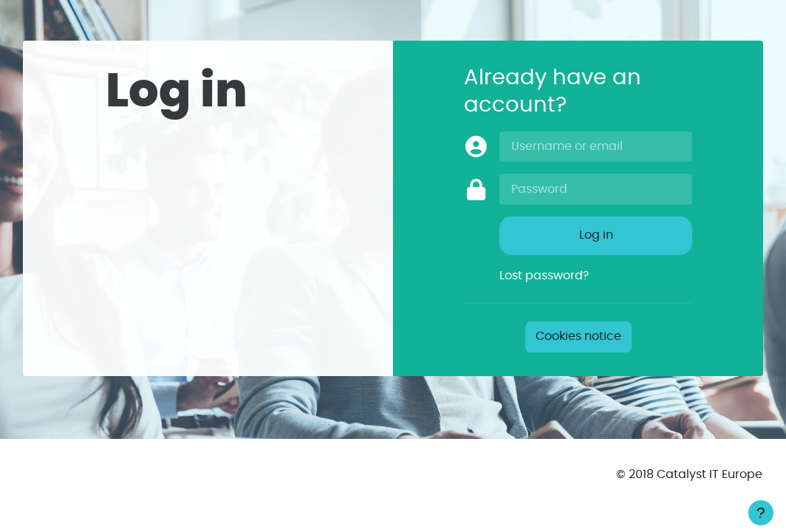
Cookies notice (578, 336)
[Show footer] (761, 513)
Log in (596, 235)
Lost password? (544, 276)
